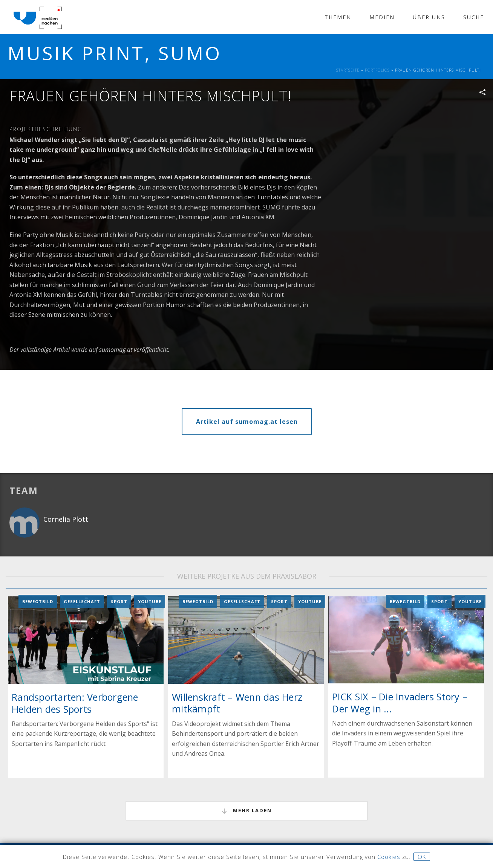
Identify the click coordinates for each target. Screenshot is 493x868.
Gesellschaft (82, 601)
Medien (382, 17)
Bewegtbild (38, 601)
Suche (474, 17)
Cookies (389, 857)
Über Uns (429, 17)
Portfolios (377, 70)
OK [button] (422, 857)
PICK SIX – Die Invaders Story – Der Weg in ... (400, 702)
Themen (338, 17)
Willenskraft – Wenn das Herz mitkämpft (237, 703)
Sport (119, 601)
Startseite (348, 70)
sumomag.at (116, 350)
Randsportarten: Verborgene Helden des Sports (75, 703)
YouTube (150, 601)
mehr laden (247, 811)
